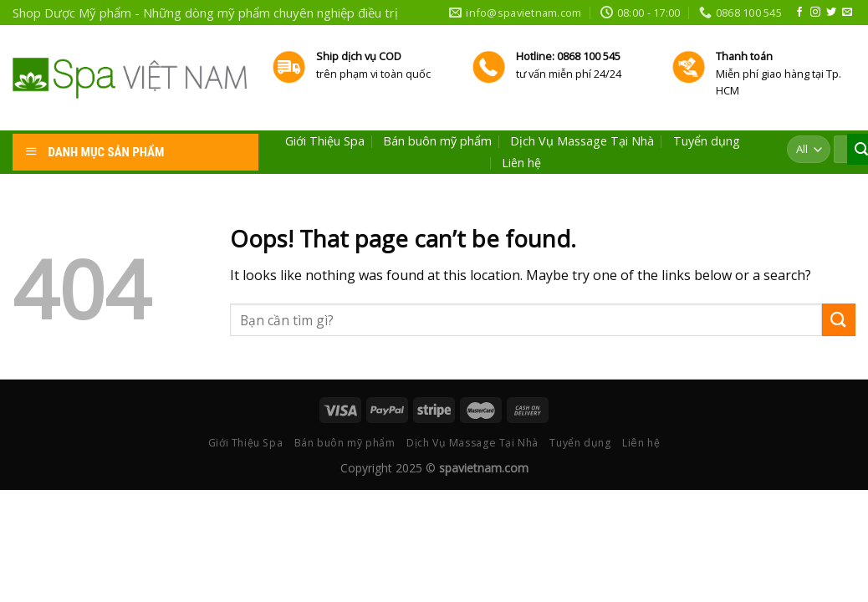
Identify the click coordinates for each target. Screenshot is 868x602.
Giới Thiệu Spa (325, 141)
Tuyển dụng (707, 141)
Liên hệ (521, 163)
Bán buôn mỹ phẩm (437, 141)
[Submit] (839, 320)
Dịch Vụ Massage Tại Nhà (582, 141)
